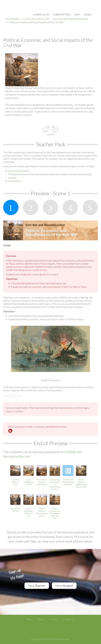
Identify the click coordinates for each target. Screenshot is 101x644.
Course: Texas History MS (36, 19)
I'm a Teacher (37, 586)
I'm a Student (64, 586)
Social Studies (12, 19)
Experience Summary (19, 171)
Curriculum (41, 14)
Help (77, 14)
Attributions (15, 181)
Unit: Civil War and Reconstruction (71, 19)
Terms (40, 619)
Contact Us (69, 619)
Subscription (62, 14)
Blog (29, 619)
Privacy (53, 619)
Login (88, 14)
